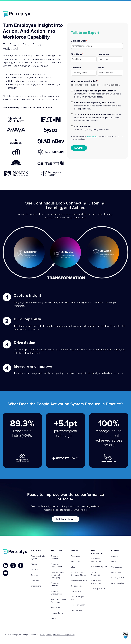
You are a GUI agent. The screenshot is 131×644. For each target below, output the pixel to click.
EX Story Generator (95, 574)
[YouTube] (5, 573)
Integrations (36, 586)
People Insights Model (78, 598)
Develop (35, 575)
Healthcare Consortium (96, 582)
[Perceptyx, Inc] (15, 552)
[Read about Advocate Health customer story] (65, 440)
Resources (76, 556)
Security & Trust (118, 578)
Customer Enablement (96, 560)
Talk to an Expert (66, 519)
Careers (115, 556)
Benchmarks (76, 561)
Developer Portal (98, 589)
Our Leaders (116, 567)
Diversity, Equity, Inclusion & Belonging (58, 575)
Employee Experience (56, 558)
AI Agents (35, 580)
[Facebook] (21, 565)
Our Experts (76, 591)
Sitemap (72, 635)
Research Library (78, 605)
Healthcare (56, 608)
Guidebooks (76, 586)
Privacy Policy (93, 137)
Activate (34, 570)
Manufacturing (57, 613)
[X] (13, 565)
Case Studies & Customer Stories (79, 574)
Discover (35, 564)
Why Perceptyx (118, 583)
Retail (53, 618)
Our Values (116, 572)
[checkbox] (97, 110)
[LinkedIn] (5, 565)
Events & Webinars (79, 580)
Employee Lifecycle (55, 585)
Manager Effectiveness (57, 593)
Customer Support (99, 567)
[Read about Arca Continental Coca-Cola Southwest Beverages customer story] (22, 440)
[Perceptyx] (16, 14)
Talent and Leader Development (59, 601)
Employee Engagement (56, 566)
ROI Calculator (77, 610)
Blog (73, 567)
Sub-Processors (60, 635)
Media (114, 561)
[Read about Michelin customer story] (109, 440)
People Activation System (38, 558)
